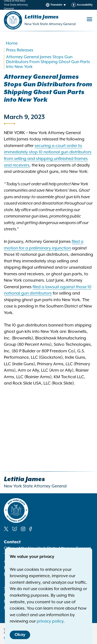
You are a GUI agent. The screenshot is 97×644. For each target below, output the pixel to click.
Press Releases (20, 50)
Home (12, 43)
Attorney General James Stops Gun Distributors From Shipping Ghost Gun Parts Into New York (48, 62)
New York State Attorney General (50, 24)
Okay (20, 635)
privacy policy (50, 621)
